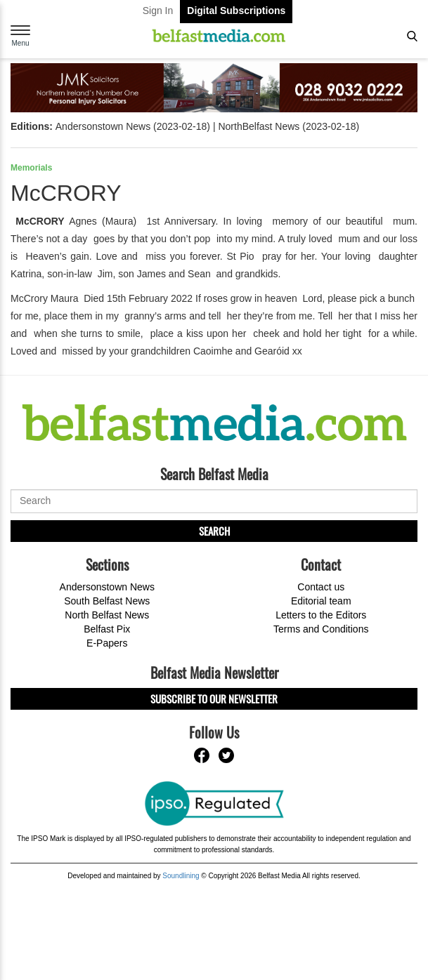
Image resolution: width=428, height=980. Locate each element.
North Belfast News (107, 615)
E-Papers (107, 643)
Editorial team (321, 601)
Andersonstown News (107, 587)
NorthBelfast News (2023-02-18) (288, 126)
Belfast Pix (107, 629)
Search (214, 531)
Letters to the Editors (321, 615)
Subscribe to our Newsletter (214, 698)
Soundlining (181, 876)
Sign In (158, 11)
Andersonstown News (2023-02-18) (133, 126)
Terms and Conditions (321, 629)
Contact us (321, 587)
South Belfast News (107, 601)
